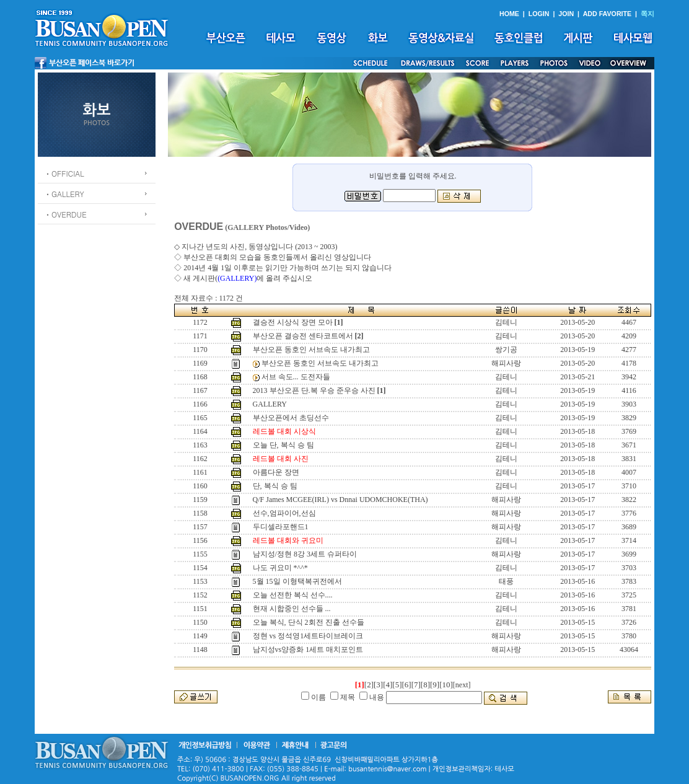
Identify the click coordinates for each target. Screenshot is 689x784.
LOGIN (539, 14)
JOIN (566, 14)
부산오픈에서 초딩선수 (291, 418)
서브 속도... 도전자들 (296, 377)
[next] (462, 685)
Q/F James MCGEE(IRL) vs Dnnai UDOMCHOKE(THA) (340, 500)
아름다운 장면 (276, 472)
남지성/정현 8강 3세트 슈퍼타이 (305, 554)
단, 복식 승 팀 (275, 486)
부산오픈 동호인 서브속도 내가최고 (311, 350)
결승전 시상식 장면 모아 (293, 322)
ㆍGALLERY (64, 194)
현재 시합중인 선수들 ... (292, 609)
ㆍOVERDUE (65, 214)
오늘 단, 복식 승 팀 (283, 445)
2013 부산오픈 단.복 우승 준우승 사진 (314, 390)
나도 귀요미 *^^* (280, 568)
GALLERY (270, 404)
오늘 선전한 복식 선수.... (293, 595)
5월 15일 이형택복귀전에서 (297, 581)
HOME (509, 14)
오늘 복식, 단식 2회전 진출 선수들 (309, 622)
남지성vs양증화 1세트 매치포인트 (308, 650)
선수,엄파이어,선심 (284, 513)
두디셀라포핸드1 (281, 527)
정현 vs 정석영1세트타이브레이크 (308, 636)
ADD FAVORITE (608, 14)
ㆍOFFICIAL (64, 173)
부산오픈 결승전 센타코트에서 (303, 336)
